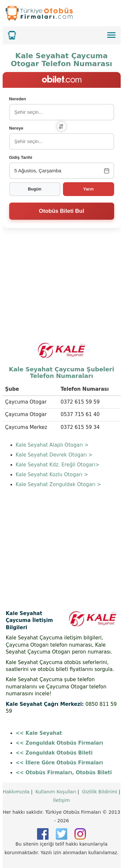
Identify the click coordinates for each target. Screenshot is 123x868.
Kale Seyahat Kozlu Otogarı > (52, 475)
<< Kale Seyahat (39, 733)
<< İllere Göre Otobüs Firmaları (60, 763)
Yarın (89, 189)
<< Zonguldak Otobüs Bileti (54, 753)
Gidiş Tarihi (21, 157)
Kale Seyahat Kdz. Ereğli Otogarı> (58, 465)
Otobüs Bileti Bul (62, 211)
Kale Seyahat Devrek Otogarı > (54, 455)
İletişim (61, 800)
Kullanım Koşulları (56, 792)
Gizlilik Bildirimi (100, 792)
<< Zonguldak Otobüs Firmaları (60, 743)
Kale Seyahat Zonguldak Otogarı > (59, 484)
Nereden (18, 99)
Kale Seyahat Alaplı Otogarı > (52, 445)
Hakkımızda (16, 792)
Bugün (35, 189)
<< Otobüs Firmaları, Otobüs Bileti (64, 773)
